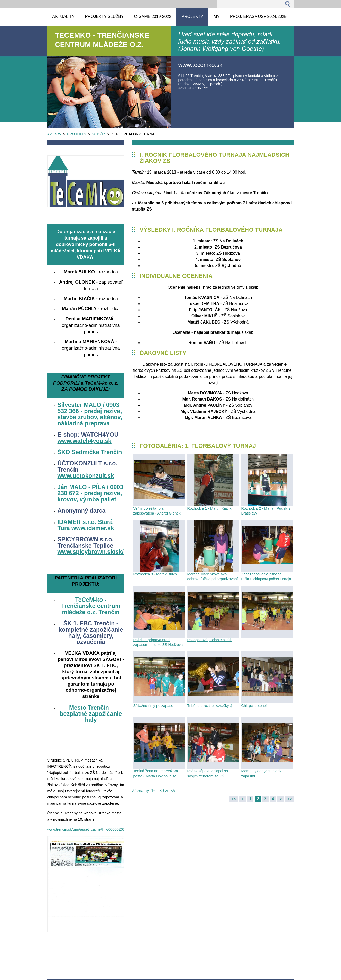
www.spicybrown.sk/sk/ (91, 552)
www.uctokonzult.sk (86, 476)
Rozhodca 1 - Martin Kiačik (209, 508)
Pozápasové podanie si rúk (210, 640)
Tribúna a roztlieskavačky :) (210, 706)
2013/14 (99, 134)
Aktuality (54, 134)
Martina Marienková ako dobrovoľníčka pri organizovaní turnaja (213, 579)
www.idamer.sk (93, 528)
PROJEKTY (77, 134)
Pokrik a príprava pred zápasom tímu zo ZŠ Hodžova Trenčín (158, 645)
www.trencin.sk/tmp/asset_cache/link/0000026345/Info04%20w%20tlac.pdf (109, 829)
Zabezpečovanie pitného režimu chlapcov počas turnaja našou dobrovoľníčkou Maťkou (266, 579)
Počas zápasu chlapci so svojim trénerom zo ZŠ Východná (208, 776)
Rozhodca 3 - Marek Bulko (155, 574)
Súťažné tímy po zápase (153, 706)
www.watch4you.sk (85, 441)
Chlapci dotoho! (254, 706)
